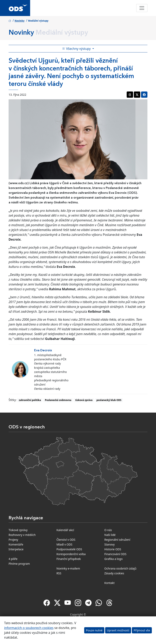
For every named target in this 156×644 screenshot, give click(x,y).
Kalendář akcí (65, 530)
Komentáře (16, 544)
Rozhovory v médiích (22, 535)
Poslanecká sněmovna (58, 400)
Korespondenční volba (71, 554)
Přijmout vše (142, 630)
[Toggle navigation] (142, 8)
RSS (59, 573)
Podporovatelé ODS (69, 549)
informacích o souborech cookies (29, 628)
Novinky (20, 21)
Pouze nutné (94, 630)
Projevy (13, 540)
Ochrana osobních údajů (120, 568)
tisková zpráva (84, 400)
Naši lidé (110, 535)
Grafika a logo (114, 559)
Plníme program (19, 564)
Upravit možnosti (118, 630)
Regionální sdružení (117, 540)
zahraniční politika (30, 400)
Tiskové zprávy (18, 530)
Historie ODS (113, 549)
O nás (108, 530)
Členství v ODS (66, 540)
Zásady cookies (114, 573)
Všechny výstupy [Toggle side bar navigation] (77, 49)
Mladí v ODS (64, 544)
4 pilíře (13, 559)
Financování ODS (115, 554)
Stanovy (110, 544)
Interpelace (16, 549)
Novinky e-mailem (68, 568)
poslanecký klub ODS (109, 400)
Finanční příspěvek (69, 559)
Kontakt (109, 583)
